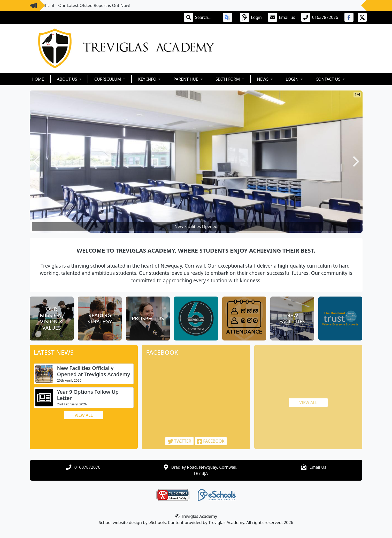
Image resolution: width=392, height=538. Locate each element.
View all (84, 415)
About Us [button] (68, 79)
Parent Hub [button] (186, 79)
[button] (36, 162)
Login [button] (293, 79)
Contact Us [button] (328, 79)
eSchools (157, 522)
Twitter (179, 441)
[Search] (206, 17)
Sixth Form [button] (228, 79)
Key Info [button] (148, 79)
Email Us (318, 467)
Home (38, 79)
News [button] (263, 79)
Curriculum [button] (108, 79)
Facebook (211, 441)
